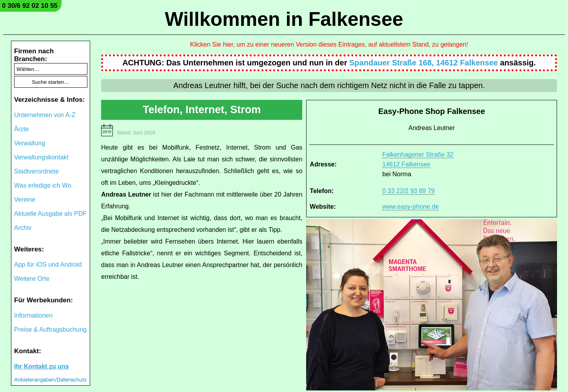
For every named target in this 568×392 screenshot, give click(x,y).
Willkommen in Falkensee (284, 19)
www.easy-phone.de (410, 207)
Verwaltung (30, 143)
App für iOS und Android (48, 265)
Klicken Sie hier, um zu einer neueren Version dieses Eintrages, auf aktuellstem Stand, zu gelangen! (329, 44)
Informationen (33, 315)
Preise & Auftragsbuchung (50, 330)
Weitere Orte (32, 279)
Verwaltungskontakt (41, 157)
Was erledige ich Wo (43, 185)
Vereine (25, 200)
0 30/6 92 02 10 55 (30, 6)
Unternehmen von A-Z (45, 115)
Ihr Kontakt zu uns (42, 366)
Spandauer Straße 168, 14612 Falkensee (424, 63)
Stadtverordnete (36, 171)
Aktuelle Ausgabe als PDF (50, 214)
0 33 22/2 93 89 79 (408, 191)
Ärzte (21, 129)
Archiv (23, 228)
